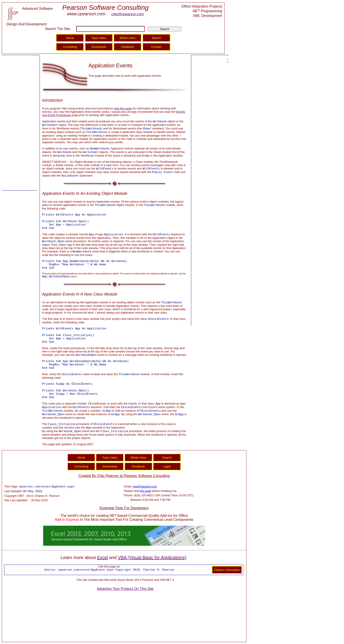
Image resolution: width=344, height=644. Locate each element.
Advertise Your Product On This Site (125, 589)
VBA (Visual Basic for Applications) (152, 557)
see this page (123, 108)
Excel (102, 557)
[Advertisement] (20, 123)
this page (146, 491)
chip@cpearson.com (128, 14)
